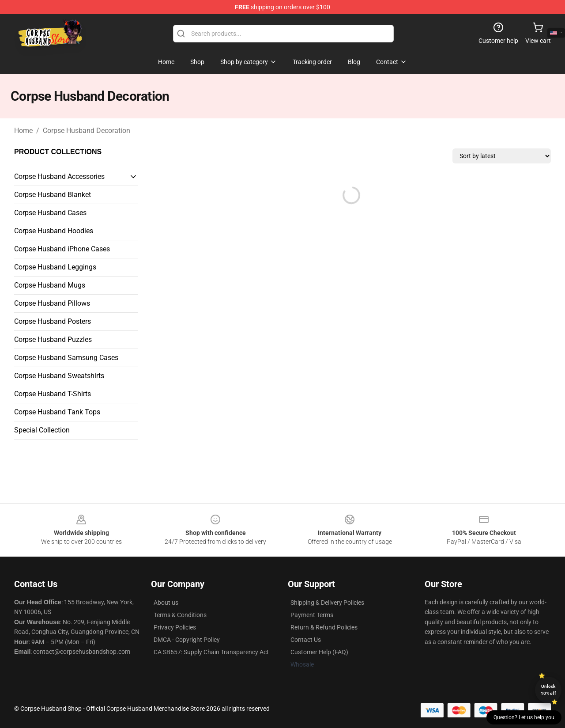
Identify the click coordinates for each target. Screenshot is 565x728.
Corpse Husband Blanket (53, 195)
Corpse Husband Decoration (87, 131)
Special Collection (42, 430)
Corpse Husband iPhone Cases (62, 249)
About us (166, 603)
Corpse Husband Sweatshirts (59, 376)
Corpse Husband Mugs (50, 285)
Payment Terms (312, 615)
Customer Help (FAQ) (319, 652)
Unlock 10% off (548, 690)
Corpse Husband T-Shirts (53, 394)
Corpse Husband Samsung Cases (66, 358)
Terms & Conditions (180, 615)
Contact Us (306, 640)
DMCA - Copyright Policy (187, 640)
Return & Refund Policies (324, 627)
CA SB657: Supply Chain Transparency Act (211, 652)
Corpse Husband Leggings (55, 267)
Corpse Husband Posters (53, 321)
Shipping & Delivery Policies (327, 603)
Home (23, 131)
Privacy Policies (175, 627)
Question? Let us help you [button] (524, 717)
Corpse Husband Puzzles (53, 339)
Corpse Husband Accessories (59, 176)
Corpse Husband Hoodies (54, 231)
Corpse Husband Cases (50, 213)
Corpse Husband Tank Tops (57, 412)
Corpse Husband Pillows (52, 303)
